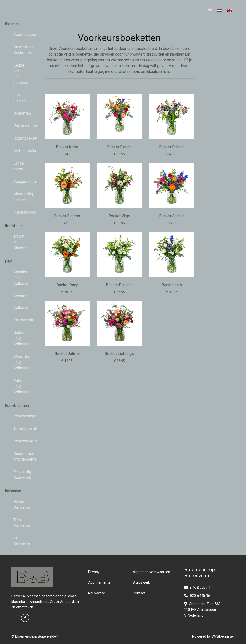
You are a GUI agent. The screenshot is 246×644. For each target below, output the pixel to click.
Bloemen (12, 24)
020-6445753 (197, 596)
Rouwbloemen (17, 406)
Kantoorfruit (19, 320)
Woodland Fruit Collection (19, 362)
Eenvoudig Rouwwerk (19, 475)
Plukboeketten (19, 126)
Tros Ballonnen (19, 523)
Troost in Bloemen (19, 242)
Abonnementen (100, 582)
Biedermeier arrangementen (19, 456)
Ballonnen (13, 491)
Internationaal (19, 212)
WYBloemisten (223, 636)
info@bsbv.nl (197, 588)
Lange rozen (19, 166)
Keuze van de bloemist (19, 74)
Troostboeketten (19, 429)
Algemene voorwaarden (151, 572)
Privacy (94, 572)
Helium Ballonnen (19, 505)
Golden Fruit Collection (19, 338)
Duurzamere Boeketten (19, 50)
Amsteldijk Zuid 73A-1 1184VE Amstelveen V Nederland (204, 610)
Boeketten (19, 113)
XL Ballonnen (19, 541)
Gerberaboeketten (19, 151)
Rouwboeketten (19, 441)
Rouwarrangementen (19, 416)
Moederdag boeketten (19, 197)
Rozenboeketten (19, 138)
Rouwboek (14, 226)
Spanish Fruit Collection (19, 278)
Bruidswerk (141, 582)
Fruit (9, 261)
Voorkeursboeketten (19, 34)
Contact (139, 593)
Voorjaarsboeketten (19, 182)
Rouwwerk (96, 593)
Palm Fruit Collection (19, 386)
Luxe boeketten (19, 98)
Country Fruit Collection (19, 302)
